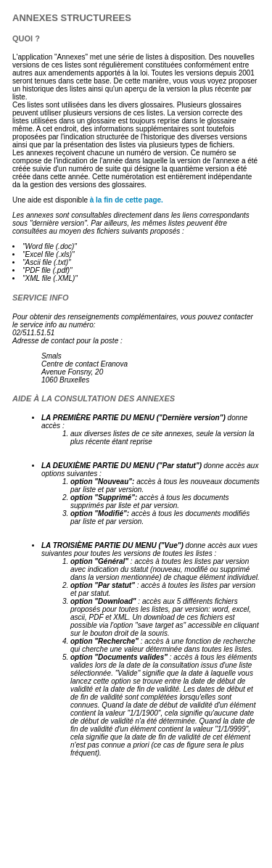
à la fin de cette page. (127, 200)
